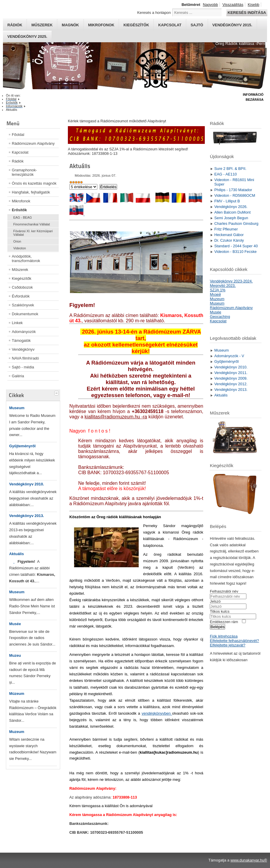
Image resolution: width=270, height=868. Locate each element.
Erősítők (19, 210)
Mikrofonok (101, 25)
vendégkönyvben (157, 713)
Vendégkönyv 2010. (27, 484)
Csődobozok (22, 287)
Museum (17, 408)
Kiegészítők (136, 25)
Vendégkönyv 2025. (27, 36)
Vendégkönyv (23, 349)
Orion (17, 241)
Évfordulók (21, 296)
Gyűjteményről (22, 446)
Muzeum (17, 732)
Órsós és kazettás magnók (34, 183)
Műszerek (42, 25)
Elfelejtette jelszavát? (228, 645)
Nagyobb (210, 5)
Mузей (215, 294)
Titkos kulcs (220, 611)
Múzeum (17, 694)
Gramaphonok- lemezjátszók (24, 172)
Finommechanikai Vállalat (32, 224)
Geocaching (220, 317)
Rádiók (15, 25)
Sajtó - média (23, 367)
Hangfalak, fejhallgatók (31, 192)
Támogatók (21, 340)
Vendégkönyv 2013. (27, 516)
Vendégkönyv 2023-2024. (231, 281)
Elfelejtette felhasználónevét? (234, 641)
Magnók (70, 25)
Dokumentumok (25, 314)
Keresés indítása (247, 13)
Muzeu (15, 655)
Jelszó (215, 601)
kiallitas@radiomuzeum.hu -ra (116, 417)
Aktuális (17, 554)
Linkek (17, 323)
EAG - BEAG (23, 217)
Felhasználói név (224, 591)
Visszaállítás (233, 5)
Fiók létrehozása (224, 636)
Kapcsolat (170, 25)
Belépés (217, 627)
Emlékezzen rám (224, 622)
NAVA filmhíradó (25, 358)
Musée (15, 624)
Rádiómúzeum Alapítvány (33, 143)
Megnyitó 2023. (223, 286)
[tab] (57, 392)
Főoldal (18, 135)
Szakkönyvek (23, 305)
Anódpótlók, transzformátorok (26, 259)
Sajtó (197, 25)
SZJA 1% (218, 290)
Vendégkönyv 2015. (232, 25)
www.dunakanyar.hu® (249, 860)
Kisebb (254, 5)
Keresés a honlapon (154, 13)
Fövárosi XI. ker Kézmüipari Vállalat (33, 233)
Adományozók (24, 332)
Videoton (20, 248)
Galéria (18, 376)
